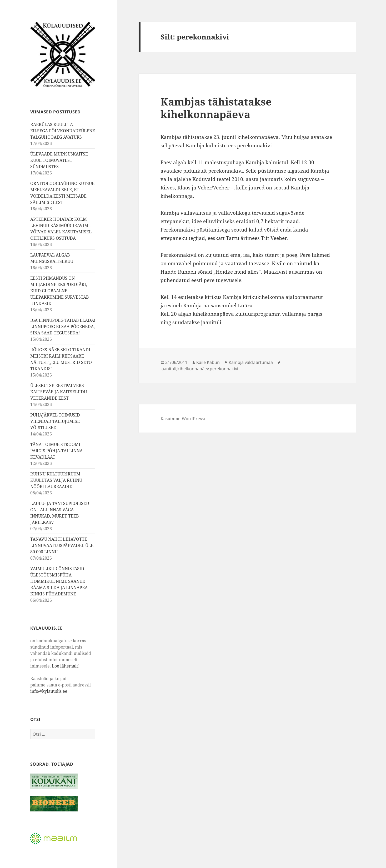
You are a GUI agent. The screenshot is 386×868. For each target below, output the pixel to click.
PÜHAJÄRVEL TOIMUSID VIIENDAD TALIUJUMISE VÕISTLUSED (55, 421)
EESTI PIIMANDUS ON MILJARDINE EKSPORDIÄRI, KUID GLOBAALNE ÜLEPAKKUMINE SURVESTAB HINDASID (59, 291)
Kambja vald (241, 362)
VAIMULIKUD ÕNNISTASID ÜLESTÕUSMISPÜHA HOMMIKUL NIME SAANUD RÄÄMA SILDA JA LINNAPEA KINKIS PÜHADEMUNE (59, 581)
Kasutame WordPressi (183, 419)
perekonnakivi (224, 369)
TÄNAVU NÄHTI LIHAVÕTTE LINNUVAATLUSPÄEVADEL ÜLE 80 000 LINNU (62, 545)
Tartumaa (263, 362)
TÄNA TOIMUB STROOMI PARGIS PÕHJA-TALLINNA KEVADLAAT (56, 451)
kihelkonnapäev (193, 369)
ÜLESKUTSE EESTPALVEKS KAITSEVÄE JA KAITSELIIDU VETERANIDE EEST (59, 392)
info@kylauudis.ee (49, 691)
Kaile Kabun (208, 362)
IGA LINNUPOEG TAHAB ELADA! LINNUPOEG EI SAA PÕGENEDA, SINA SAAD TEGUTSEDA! (63, 327)
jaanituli (168, 369)
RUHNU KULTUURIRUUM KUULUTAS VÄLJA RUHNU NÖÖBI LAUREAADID (56, 480)
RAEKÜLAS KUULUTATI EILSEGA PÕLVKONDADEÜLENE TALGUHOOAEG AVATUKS (63, 131)
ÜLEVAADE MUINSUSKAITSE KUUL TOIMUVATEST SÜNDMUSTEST (59, 160)
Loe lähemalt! (66, 666)
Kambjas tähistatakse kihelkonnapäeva (216, 108)
